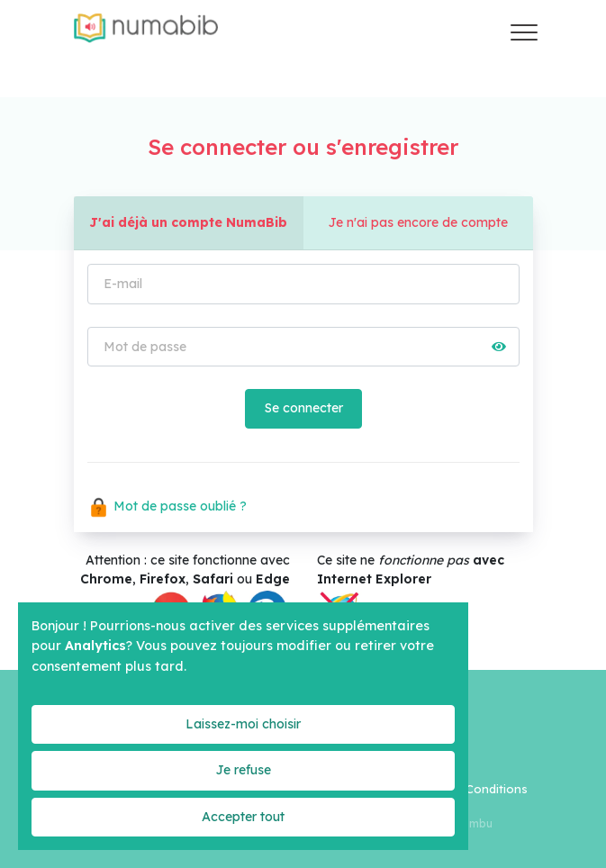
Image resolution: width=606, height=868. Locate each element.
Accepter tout (243, 817)
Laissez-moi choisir (243, 724)
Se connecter (303, 408)
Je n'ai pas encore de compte (418, 222)
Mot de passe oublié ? (167, 506)
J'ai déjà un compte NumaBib (188, 222)
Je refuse (243, 770)
